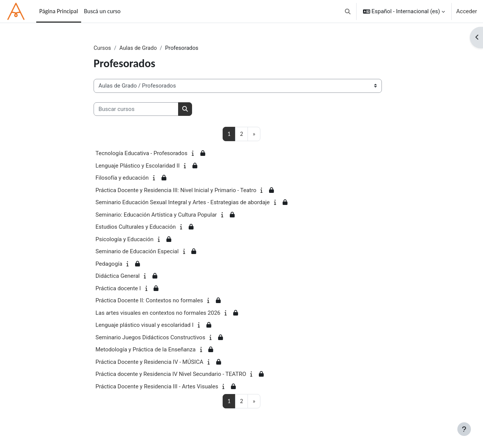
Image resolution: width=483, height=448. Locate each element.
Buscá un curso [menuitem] (102, 11)
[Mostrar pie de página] (464, 429)
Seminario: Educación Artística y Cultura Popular (156, 215)
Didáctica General (118, 276)
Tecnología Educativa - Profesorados (142, 154)
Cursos (102, 48)
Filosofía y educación (122, 178)
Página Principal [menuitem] (59, 11)
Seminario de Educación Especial (137, 252)
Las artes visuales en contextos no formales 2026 (158, 313)
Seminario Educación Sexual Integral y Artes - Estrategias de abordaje (183, 203)
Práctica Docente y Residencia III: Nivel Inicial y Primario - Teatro (176, 190)
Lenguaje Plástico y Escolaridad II (138, 166)
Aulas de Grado (139, 48)
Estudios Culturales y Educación (136, 227)
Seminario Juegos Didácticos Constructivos (150, 337)
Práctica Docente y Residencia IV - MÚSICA (149, 362)
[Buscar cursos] (136, 109)
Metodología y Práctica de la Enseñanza (145, 350)
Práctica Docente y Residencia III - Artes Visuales (157, 386)
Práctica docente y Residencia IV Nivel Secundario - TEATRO (171, 374)
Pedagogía (109, 264)
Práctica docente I (118, 288)
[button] (348, 11)
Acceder (467, 11)
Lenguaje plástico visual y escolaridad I (145, 325)
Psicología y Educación (125, 239)
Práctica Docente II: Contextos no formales (149, 301)
